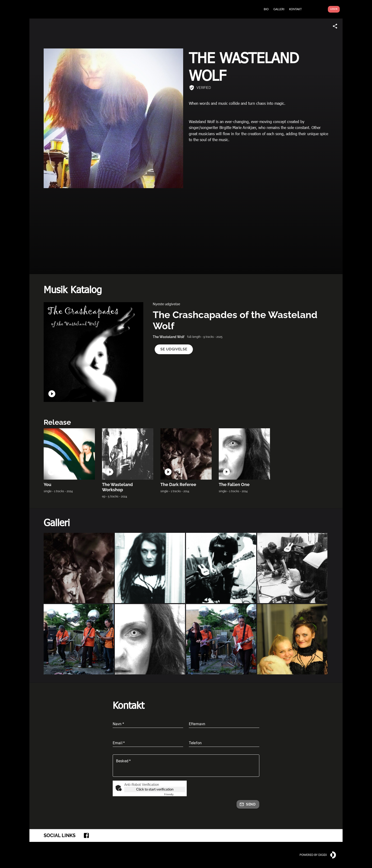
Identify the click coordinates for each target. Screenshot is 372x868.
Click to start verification (155, 789)
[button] (174, 349)
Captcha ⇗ (175, 794)
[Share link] (335, 26)
